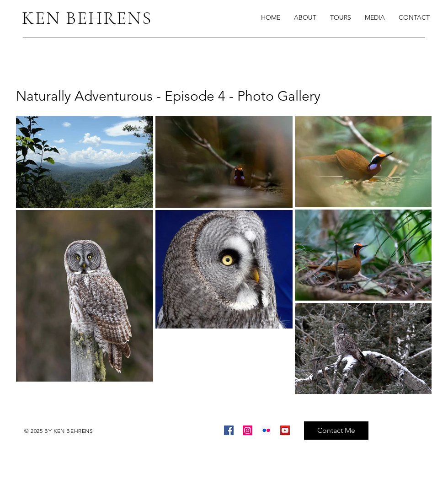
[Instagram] (248, 430)
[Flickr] (266, 430)
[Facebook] (229, 430)
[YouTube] (285, 430)
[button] (375, 17)
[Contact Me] (336, 431)
